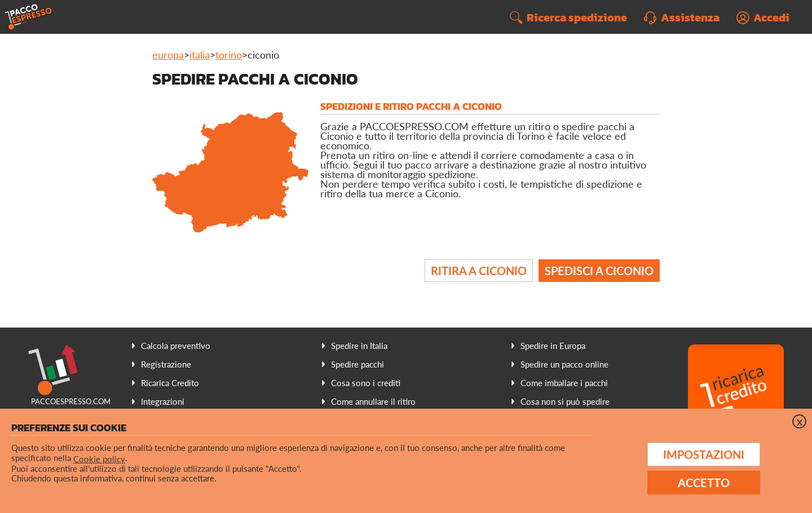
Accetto (704, 483)
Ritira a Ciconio (479, 271)
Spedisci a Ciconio (599, 271)
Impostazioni (704, 454)
